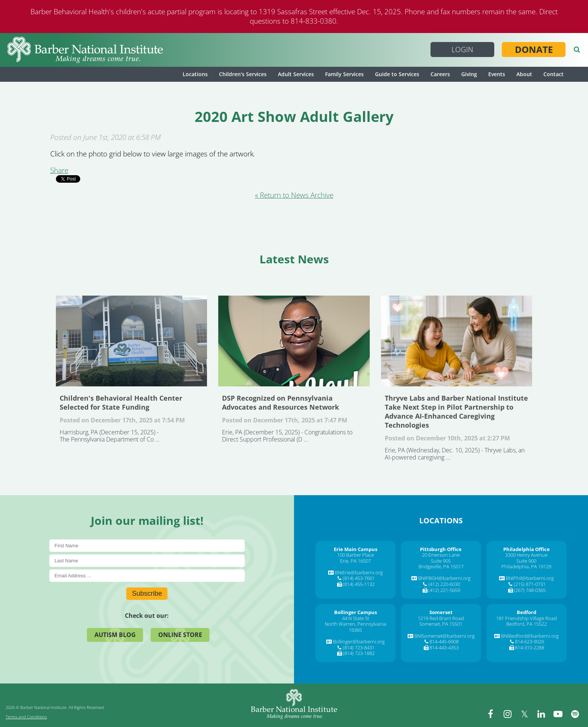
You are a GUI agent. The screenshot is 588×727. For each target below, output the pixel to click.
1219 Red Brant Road (441, 618)
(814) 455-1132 (359, 584)
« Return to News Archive (294, 195)
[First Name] (147, 546)
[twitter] (524, 714)
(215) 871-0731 (530, 584)
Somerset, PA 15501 (441, 624)
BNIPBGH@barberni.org (444, 578)
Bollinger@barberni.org (359, 641)
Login (462, 50)
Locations (195, 74)
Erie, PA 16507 (355, 561)
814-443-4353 (444, 647)
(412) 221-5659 (444, 590)
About (524, 74)
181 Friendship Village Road (526, 618)
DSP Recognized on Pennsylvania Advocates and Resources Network (294, 341)
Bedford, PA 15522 (526, 624)
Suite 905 (441, 561)
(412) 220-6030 (444, 584)
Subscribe (147, 593)
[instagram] (507, 714)
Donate (534, 50)
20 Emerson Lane (441, 555)
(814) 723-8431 (359, 647)
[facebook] (490, 714)
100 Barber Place (355, 555)
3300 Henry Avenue (526, 555)
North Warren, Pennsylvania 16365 (355, 627)
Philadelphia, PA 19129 (526, 566)
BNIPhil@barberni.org (530, 578)
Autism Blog (115, 635)
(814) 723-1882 (359, 653)
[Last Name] (147, 561)
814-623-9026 (529, 641)
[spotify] (575, 714)
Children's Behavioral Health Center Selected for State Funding (131, 341)
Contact (553, 74)
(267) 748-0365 (530, 590)
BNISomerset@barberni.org (445, 636)
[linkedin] (541, 714)
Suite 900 (526, 561)
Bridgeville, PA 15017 (441, 566)
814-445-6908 (444, 641)
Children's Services (243, 74)
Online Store (180, 635)
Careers (440, 74)
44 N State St (355, 618)
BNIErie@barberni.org (359, 572)
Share (59, 170)
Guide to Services (397, 74)
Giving (469, 74)
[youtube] (558, 714)
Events (497, 74)
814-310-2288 (529, 647)
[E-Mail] (147, 576)
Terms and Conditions (26, 717)
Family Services (344, 74)
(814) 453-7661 (359, 578)
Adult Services (296, 74)
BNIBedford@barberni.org (530, 636)
